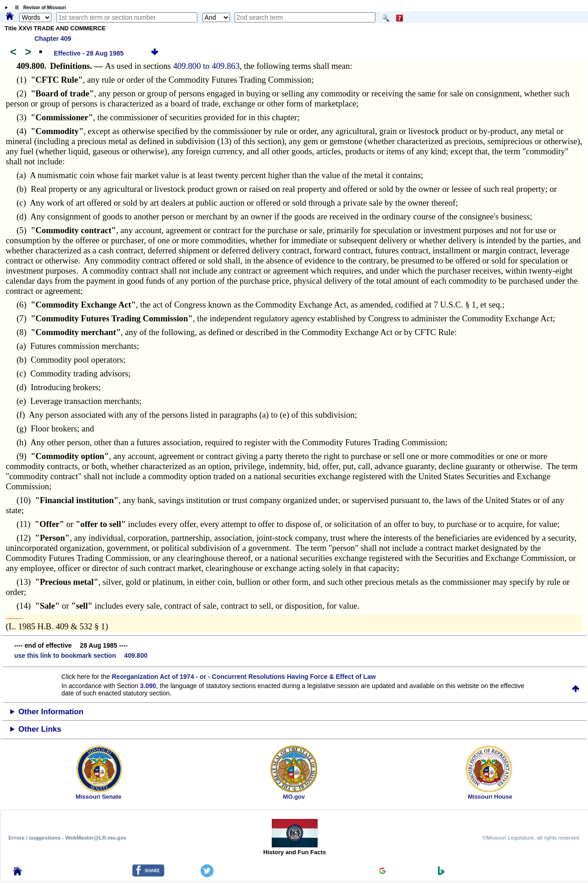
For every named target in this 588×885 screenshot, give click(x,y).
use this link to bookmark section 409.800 (81, 655)
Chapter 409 (53, 39)
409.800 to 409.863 (206, 66)
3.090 (148, 686)
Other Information (51, 712)
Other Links (40, 729)
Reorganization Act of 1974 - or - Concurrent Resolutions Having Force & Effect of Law (244, 677)
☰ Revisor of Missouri (38, 8)
